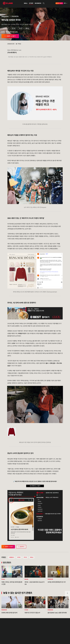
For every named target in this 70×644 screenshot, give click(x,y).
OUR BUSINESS (7, 633)
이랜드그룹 (8, 3)
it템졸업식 (6, 28)
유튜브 (61, 633)
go (60, 628)
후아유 (14, 28)
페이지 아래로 (67, 593)
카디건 (20, 28)
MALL (26, 3)
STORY (31, 3)
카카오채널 (66, 633)
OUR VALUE (6, 627)
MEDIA (16, 635)
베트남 (27, 28)
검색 (44, 3)
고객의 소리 (25, 627)
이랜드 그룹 (8, 623)
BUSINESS (38, 3)
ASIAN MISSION (7, 635)
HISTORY (5, 630)
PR (15, 627)
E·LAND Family (49, 628)
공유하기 (21, 547)
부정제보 (24, 630)
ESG (16, 633)
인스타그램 (52, 633)
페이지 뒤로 (67, 597)
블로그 (56, 633)
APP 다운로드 (59, 3)
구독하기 (54, 635)
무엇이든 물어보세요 (27, 633)
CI (3, 638)
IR (15, 630)
